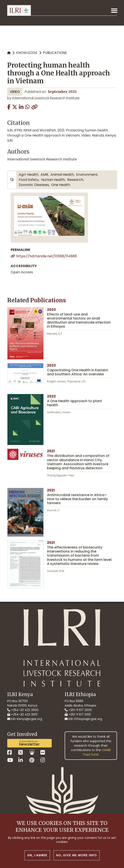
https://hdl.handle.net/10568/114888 (46, 256)
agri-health (29, 175)
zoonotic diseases (34, 185)
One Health (61, 185)
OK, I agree (37, 859)
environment (87, 175)
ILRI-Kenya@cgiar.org (25, 719)
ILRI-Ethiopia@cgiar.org (83, 719)
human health (53, 180)
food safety (29, 180)
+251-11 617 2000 (78, 710)
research (75, 180)
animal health (62, 175)
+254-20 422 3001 (22, 714)
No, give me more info (76, 859)
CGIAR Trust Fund (97, 752)
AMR (44, 175)
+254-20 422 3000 (23, 710)
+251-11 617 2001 (78, 714)
